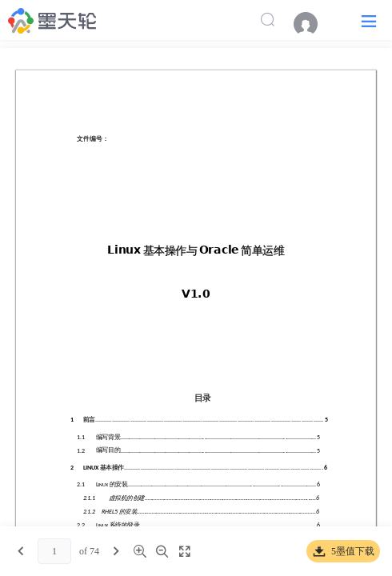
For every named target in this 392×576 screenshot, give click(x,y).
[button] (369, 20)
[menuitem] (314, 24)
